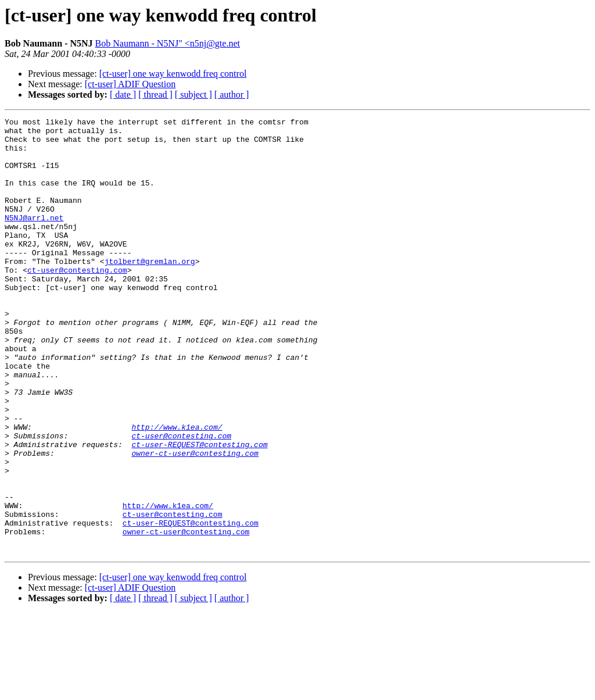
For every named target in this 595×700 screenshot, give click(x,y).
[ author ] (232, 94)
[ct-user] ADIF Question (130, 84)
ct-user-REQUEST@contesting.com (199, 510)
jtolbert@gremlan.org (150, 291)
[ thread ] (155, 94)
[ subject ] (193, 94)
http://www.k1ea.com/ (177, 490)
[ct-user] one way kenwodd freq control (173, 74)
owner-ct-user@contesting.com (195, 521)
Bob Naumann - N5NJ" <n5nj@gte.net (168, 43)
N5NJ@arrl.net (34, 238)
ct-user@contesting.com (77, 301)
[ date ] (123, 94)
